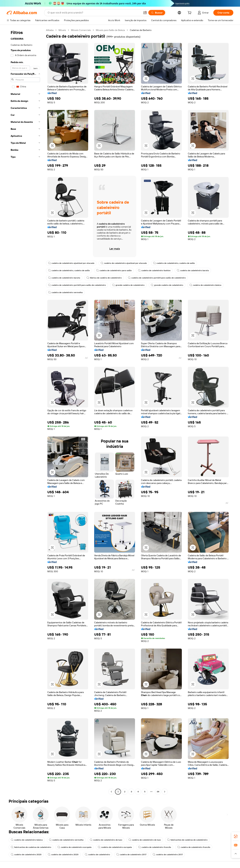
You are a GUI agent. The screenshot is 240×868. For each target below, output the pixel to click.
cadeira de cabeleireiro (97, 855)
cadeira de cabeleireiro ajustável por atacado (71, 263)
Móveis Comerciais (81, 30)
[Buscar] (157, 13)
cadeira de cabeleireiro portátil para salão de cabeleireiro (157, 278)
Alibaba (50, 30)
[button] (145, 13)
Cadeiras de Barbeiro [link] (141, 30)
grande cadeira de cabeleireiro (128, 285)
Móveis (62, 30)
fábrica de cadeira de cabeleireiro (104, 278)
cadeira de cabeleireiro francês (155, 847)
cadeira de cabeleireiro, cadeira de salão (174, 263)
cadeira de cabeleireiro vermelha (65, 292)
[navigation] (25, 411)
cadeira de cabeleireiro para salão (114, 270)
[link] (236, 836)
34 (158, 792)
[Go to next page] (165, 792)
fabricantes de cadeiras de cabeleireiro (187, 840)
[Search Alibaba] (94, 13)
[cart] (190, 13)
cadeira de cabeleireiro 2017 (131, 855)
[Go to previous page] (111, 792)
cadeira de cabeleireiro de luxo (106, 840)
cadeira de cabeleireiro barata (193, 270)
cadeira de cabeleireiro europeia (74, 847)
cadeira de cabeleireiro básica (205, 285)
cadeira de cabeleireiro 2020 (26, 855)
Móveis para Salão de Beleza (110, 30)
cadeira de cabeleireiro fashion (154, 270)
